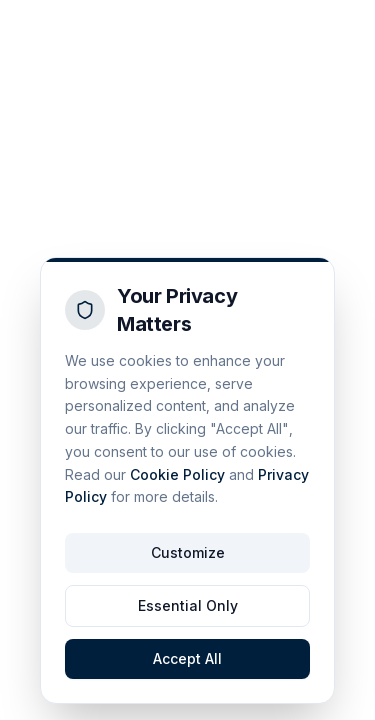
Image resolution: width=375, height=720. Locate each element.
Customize (188, 552)
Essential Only (188, 605)
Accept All (187, 658)
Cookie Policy (177, 474)
